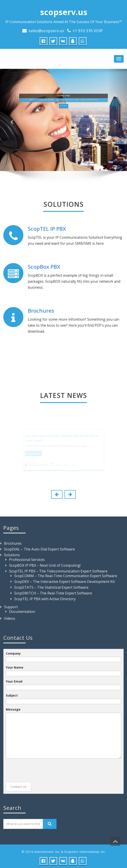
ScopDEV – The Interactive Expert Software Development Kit (65, 582)
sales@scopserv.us (46, 31)
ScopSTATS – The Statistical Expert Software (51, 587)
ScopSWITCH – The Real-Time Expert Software (53, 593)
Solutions (12, 555)
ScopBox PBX (44, 267)
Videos (10, 618)
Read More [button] (64, 106)
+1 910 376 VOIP (88, 31)
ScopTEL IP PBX (47, 229)
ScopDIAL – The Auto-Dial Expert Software (39, 549)
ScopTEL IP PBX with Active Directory (45, 599)
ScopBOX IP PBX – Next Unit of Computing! (45, 565)
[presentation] (40, 770)
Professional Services (27, 560)
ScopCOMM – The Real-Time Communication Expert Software (66, 576)
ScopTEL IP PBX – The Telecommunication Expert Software (58, 571)
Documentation (22, 612)
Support (11, 607)
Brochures (41, 311)
